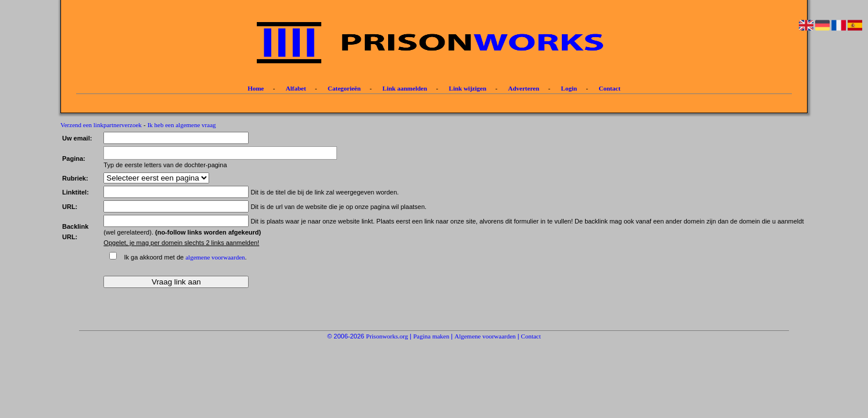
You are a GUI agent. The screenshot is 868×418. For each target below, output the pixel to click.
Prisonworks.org (387, 336)
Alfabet (296, 88)
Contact (610, 88)
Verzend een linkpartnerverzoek (101, 125)
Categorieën (344, 88)
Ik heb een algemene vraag (182, 125)
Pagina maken (431, 336)
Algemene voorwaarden (485, 336)
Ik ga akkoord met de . (185, 257)
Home (256, 88)
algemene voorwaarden (215, 257)
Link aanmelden (405, 88)
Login (569, 88)
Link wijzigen (468, 88)
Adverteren (524, 88)
